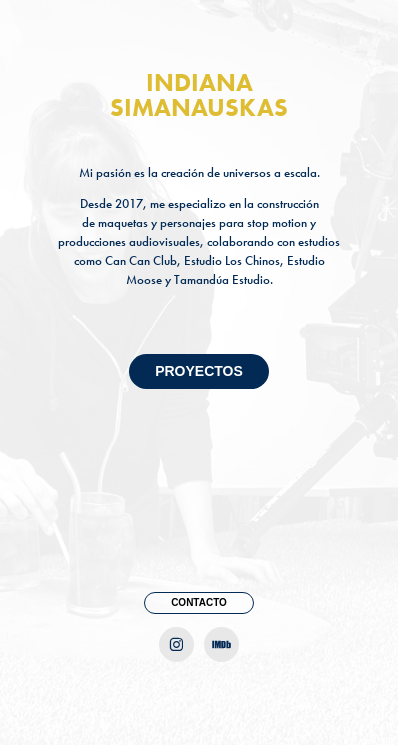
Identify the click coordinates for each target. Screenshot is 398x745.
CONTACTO (199, 602)
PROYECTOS (199, 371)
